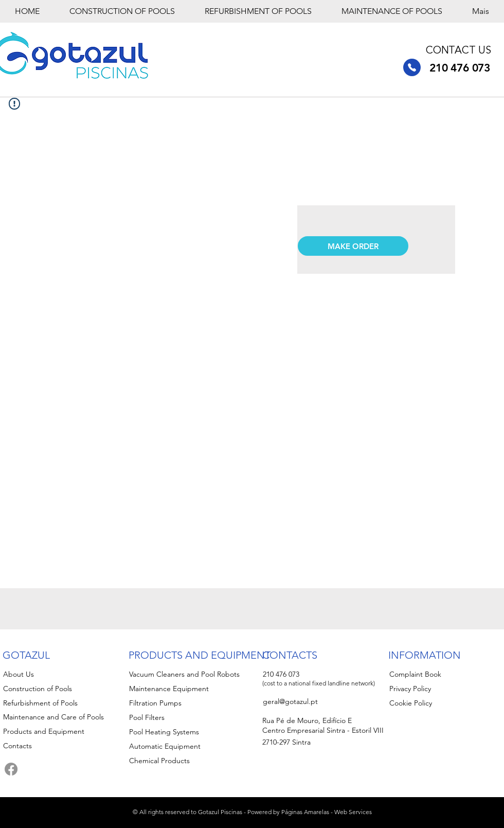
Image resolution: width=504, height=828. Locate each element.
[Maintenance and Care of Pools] (60, 717)
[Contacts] (51, 746)
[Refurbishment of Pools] (63, 703)
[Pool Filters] (189, 717)
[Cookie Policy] (437, 703)
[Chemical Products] (189, 761)
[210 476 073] (412, 67)
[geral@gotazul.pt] (310, 701)
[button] (353, 246)
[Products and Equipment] (60, 731)
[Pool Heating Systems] (189, 732)
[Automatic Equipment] (189, 746)
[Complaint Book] (437, 674)
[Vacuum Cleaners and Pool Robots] (199, 674)
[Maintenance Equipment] (189, 689)
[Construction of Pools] (63, 689)
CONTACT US (458, 51)
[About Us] (51, 674)
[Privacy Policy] (437, 689)
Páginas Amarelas (305, 812)
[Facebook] (11, 769)
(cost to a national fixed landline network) (319, 683)
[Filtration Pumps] (189, 703)
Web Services (353, 812)
